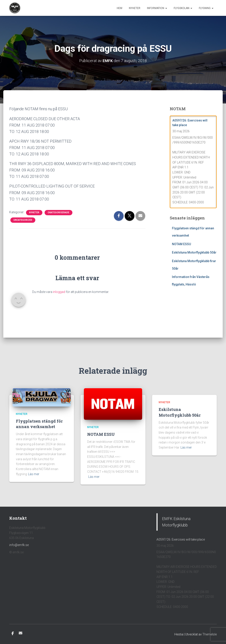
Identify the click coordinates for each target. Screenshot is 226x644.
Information (157, 8)
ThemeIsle (210, 634)
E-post (21, 633)
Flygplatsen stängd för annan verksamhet (39, 424)
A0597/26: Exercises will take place (181, 539)
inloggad (59, 292)
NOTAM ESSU (181, 244)
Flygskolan (183, 8)
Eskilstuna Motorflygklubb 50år (194, 252)
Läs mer (34, 474)
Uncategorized (23, 220)
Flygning (206, 8)
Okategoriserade (58, 212)
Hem (120, 8)
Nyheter (135, 8)
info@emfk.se (19, 545)
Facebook (13, 634)
